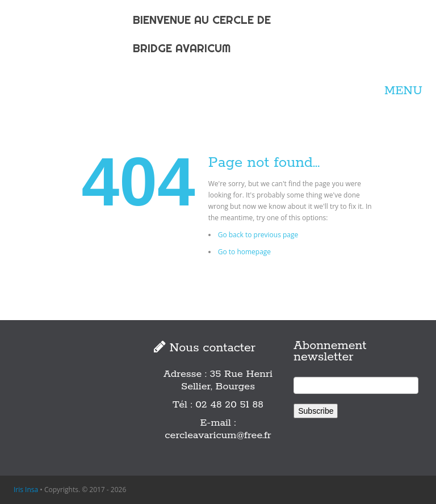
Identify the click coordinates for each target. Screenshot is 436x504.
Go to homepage (244, 252)
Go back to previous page (258, 235)
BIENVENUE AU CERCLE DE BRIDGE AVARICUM (202, 34)
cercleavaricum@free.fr (218, 435)
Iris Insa (26, 490)
